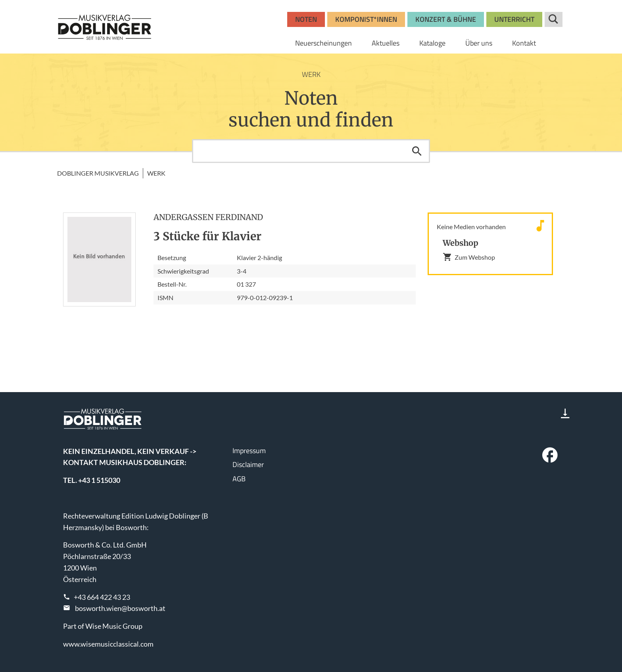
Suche (554, 19)
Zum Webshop (469, 257)
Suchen (417, 151)
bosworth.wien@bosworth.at (120, 608)
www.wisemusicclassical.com (108, 644)
